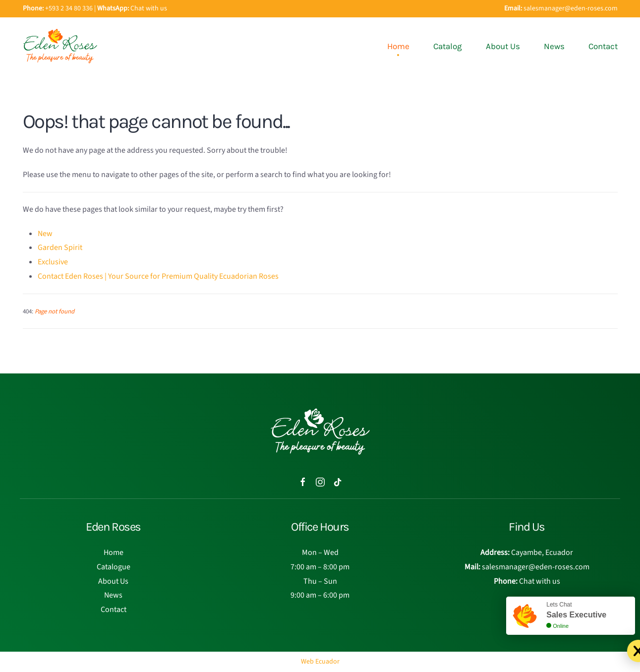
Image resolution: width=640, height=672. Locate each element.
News (554, 46)
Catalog (448, 46)
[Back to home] (60, 46)
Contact (603, 46)
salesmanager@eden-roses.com (571, 8)
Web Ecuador (320, 662)
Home (398, 46)
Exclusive (53, 262)
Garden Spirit (60, 247)
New (45, 234)
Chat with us (149, 8)
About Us (503, 46)
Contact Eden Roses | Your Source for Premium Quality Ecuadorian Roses (158, 276)
